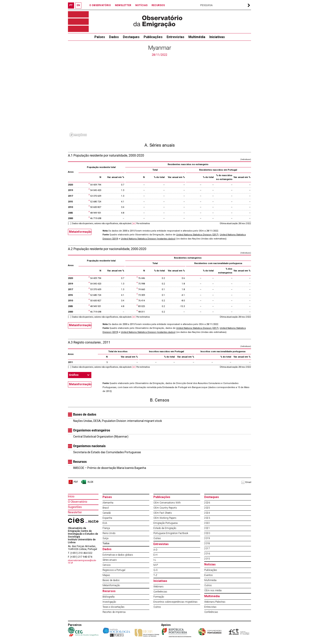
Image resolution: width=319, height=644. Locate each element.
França (106, 528)
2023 (207, 518)
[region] (159, 98)
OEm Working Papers (165, 518)
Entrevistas (175, 37)
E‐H (155, 555)
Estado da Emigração (165, 528)
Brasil (106, 508)
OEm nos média (213, 590)
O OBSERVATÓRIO (100, 5)
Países (107, 497)
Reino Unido (109, 533)
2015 (207, 559)
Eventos (209, 575)
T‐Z (155, 575)
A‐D (155, 550)
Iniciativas (217, 37)
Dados (114, 37)
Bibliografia (109, 597)
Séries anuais (110, 560)
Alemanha (108, 503)
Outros (157, 607)
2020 (207, 533)
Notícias (210, 564)
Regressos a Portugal (114, 570)
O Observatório (78, 502)
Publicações (153, 37)
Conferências (160, 592)
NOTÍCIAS (141, 5)
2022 (207, 523)
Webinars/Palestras (215, 602)
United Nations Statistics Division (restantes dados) (148, 239)
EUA (105, 523)
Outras (157, 538)
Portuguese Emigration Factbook (171, 533)
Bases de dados (111, 580)
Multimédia (197, 37)
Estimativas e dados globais (118, 555)
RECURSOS (158, 5)
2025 (207, 508)
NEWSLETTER (123, 5)
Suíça (105, 538)
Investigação (109, 602)
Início (71, 496)
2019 (207, 538)
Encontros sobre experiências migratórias (175, 602)
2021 (207, 528)
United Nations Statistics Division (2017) (197, 235)
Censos (107, 565)
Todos (106, 543)
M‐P (156, 565)
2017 (207, 549)
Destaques (131, 37)
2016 (207, 554)
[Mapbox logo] (78, 135)
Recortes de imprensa (114, 612)
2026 (207, 503)
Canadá (107, 513)
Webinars (158, 587)
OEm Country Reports (165, 508)
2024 (207, 513)
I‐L (155, 560)
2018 (207, 543)
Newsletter (75, 512)
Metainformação (80, 232)
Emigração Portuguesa (166, 523)
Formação (159, 597)
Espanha (107, 518)
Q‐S (155, 570)
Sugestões (75, 507)
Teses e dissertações (114, 607)
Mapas (106, 575)
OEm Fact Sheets (163, 513)
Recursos (109, 591)
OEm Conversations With (167, 503)
